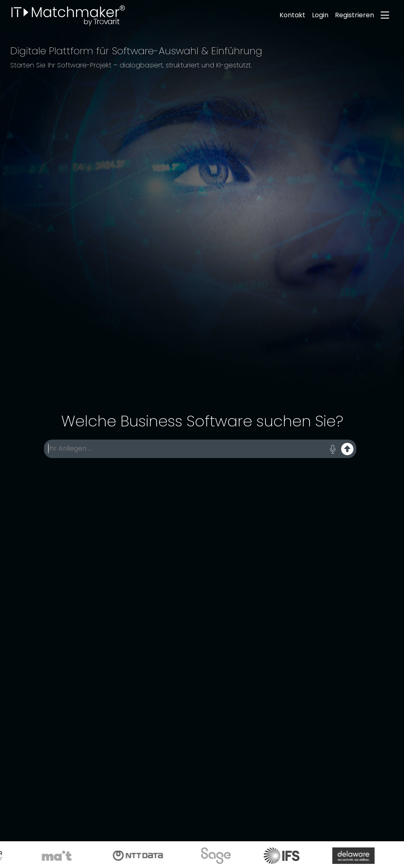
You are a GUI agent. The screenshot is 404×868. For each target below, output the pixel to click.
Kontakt (292, 15)
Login (320, 15)
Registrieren (354, 15)
